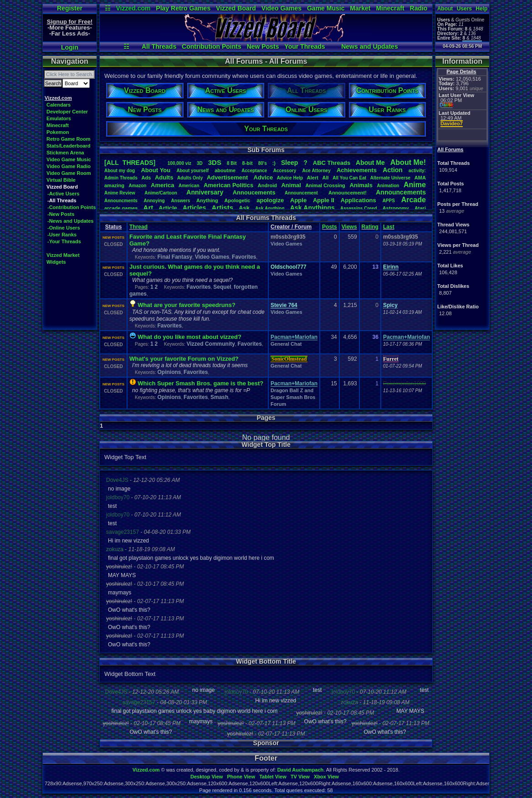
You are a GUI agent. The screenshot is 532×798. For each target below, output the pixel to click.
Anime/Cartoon (161, 193)
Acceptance (254, 171)
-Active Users (63, 194)
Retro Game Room (69, 139)
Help (481, 9)
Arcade (414, 200)
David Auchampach (301, 770)
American (189, 186)
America (162, 185)
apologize (270, 200)
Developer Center (67, 112)
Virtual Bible (61, 180)
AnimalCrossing (325, 185)
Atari (420, 208)
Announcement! (348, 193)
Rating (370, 227)
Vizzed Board (236, 8)
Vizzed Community (210, 344)
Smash (219, 397)
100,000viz (179, 163)
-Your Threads (64, 241)
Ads (146, 178)
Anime (415, 185)
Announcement (302, 193)
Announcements (401, 192)
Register (70, 8)
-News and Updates (70, 221)
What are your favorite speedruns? (187, 305)
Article (168, 208)
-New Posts (61, 214)
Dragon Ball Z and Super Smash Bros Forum (293, 397)
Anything (207, 200)
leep (289, 163)
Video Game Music (69, 159)
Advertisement (228, 177)
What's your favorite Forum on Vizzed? (184, 359)
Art (148, 207)
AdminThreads (121, 178)
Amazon (138, 186)
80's (263, 163)
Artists (222, 207)
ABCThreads (332, 163)
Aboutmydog (120, 171)
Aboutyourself (192, 171)
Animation (388, 186)
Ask (244, 208)
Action (393, 170)
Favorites (244, 257)
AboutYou (156, 170)
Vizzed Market (63, 255)
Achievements (357, 170)
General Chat (286, 344)
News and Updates (369, 46)
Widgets (56, 262)
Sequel (222, 287)
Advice (263, 177)
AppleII (324, 200)
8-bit (248, 163)
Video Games (281, 8)
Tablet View (273, 777)
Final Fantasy (175, 257)
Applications (358, 200)
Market (360, 8)
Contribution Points (212, 46)
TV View (300, 777)
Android (267, 185)
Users (464, 9)
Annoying (154, 201)
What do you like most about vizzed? (189, 337)
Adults (164, 177)
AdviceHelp (290, 178)
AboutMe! (408, 162)
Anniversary (205, 192)
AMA (420, 178)
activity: (417, 171)
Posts (330, 227)
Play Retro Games (183, 8)
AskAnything (270, 208)
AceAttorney (316, 171)
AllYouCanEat (349, 178)
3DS (215, 162)
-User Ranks (62, 235)
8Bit (232, 163)
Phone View (241, 777)
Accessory (285, 171)
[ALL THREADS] (130, 163)
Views (349, 227)
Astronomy (396, 208)
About (445, 9)
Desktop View (207, 777)
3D (200, 163)
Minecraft (390, 8)
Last (389, 227)
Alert (313, 178)
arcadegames (121, 208)
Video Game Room (69, 173)
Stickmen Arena (65, 153)
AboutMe (370, 163)
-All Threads (62, 200)
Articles (194, 208)
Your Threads (304, 46)
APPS (389, 201)
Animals (361, 185)
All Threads (159, 46)
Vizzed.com (133, 8)
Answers (181, 201)
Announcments (121, 201)
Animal (291, 185)
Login (70, 47)
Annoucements (254, 192)
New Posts (263, 46)
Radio (419, 8)
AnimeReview (120, 193)
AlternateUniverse (390, 178)
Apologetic (238, 200)
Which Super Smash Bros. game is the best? (200, 383)
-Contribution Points (72, 207)
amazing (114, 185)
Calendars (59, 105)
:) (274, 163)
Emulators (59, 118)
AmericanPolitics (228, 185)
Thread (138, 227)
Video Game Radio (69, 166)
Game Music (326, 8)
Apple (298, 200)
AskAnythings (312, 208)
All (326, 178)
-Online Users (64, 228)
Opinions (169, 372)
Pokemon (58, 132)
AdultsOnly (190, 178)
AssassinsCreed (359, 208)
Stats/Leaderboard (69, 146)
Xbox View (326, 777)
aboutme (225, 170)
